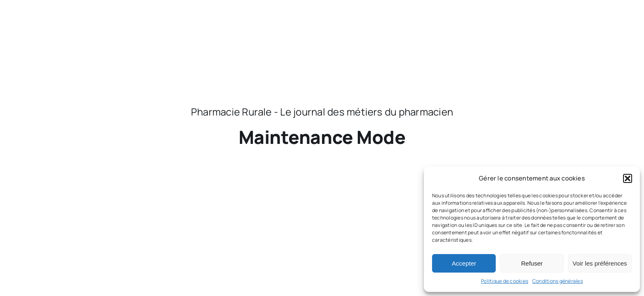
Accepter (464, 263)
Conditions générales (558, 281)
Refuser (532, 263)
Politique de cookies (505, 281)
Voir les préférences (600, 263)
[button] (628, 178)
